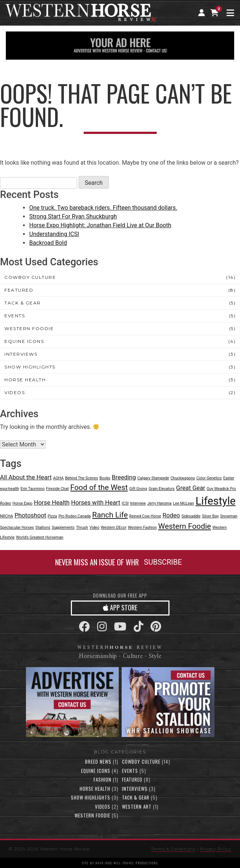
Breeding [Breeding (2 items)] (124, 477)
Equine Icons (24, 341)
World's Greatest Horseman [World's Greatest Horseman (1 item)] (40, 537)
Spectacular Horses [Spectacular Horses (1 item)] (17, 527)
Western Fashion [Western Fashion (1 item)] (142, 527)
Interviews (21, 354)
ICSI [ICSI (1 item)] (125, 503)
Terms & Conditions (173, 849)
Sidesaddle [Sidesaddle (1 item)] (191, 516)
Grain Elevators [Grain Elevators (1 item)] (162, 489)
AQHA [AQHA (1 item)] (58, 478)
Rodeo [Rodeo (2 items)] (171, 515)
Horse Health (25, 380)
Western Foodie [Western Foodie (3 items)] (184, 526)
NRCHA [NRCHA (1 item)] (7, 516)
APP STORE (120, 607)
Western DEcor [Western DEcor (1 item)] (114, 527)
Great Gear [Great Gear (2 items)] (191, 488)
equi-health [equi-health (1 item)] (9, 489)
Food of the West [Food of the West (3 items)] (99, 487)
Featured (19, 290)
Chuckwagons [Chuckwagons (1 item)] (183, 478)
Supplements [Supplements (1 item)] (63, 527)
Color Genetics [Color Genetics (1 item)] (209, 478)
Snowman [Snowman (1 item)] (229, 516)
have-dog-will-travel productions (127, 863)
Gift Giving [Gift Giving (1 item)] (138, 489)
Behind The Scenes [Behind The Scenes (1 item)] (81, 478)
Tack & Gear (23, 303)
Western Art (137, 807)
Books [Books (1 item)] (105, 478)
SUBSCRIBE (163, 562)
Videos (15, 392)
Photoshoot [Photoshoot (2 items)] (31, 515)
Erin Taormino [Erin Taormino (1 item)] (33, 489)
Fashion (102, 779)
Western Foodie (29, 328)
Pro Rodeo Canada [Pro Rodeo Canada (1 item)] (75, 516)
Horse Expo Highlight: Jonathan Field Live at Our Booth (100, 225)
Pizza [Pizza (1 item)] (52, 516)
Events (15, 316)
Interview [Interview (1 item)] (138, 503)
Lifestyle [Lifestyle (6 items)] (216, 501)
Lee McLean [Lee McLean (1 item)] (184, 503)
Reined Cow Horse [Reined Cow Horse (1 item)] (145, 516)
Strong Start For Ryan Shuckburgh (73, 216)
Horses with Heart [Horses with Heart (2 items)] (96, 502)
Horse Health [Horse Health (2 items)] (52, 502)
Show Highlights (30, 367)
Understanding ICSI (54, 234)
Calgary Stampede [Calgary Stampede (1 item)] (153, 478)
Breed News (98, 762)
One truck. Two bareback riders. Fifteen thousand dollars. (103, 208)
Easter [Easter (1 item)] (229, 478)
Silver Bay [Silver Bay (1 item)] (210, 516)
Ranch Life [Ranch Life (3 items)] (110, 515)
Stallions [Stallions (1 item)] (43, 527)
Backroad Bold (48, 243)
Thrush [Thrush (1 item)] (82, 527)
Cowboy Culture (30, 277)
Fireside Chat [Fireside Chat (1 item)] (57, 489)
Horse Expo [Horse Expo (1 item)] (22, 503)
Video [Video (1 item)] (94, 527)
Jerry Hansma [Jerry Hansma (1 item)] (159, 503)
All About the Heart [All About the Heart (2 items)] (26, 477)
